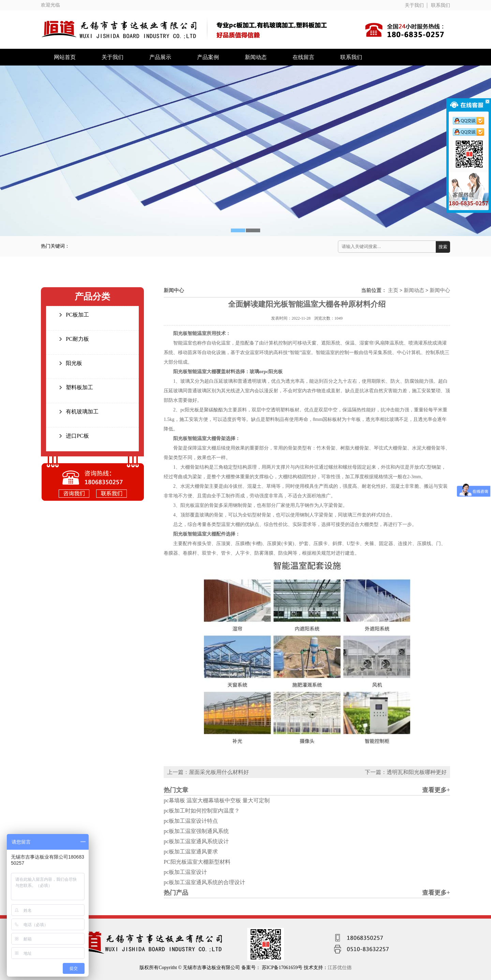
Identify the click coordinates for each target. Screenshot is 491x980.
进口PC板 (77, 436)
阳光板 (74, 363)
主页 (393, 290)
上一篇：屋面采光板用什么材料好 (208, 772)
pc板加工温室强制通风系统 (196, 831)
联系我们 (441, 5)
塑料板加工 (79, 387)
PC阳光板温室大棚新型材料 (197, 862)
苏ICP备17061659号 (283, 968)
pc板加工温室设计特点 (191, 821)
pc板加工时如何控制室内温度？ (202, 811)
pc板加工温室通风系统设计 (196, 841)
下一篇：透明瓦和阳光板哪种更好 (406, 772)
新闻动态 (256, 57)
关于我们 (414, 5)
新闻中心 (440, 290)
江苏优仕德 (340, 968)
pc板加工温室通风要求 (191, 852)
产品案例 (208, 57)
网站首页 (65, 57)
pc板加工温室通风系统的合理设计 (204, 882)
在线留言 (303, 57)
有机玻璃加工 (82, 412)
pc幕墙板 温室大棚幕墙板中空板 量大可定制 (217, 800)
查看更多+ (436, 790)
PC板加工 (77, 315)
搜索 (443, 247)
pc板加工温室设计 (185, 872)
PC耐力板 (77, 339)
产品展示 (160, 57)
